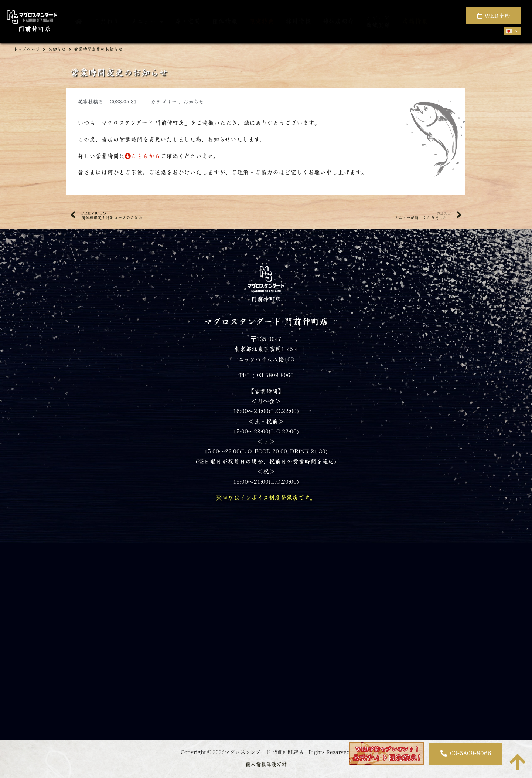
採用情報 (298, 21)
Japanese (509, 31)
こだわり (106, 21)
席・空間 (188, 21)
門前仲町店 (35, 29)
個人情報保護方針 (266, 764)
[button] (466, 754)
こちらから (143, 156)
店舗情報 (415, 21)
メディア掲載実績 (378, 21)
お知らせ (57, 49)
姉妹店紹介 (338, 21)
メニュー (147, 22)
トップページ (27, 49)
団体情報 (225, 21)
